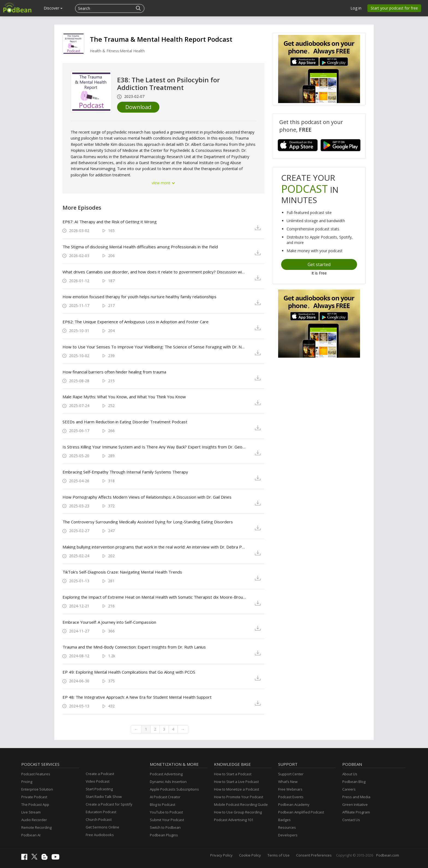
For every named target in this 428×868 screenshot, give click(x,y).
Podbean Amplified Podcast (301, 812)
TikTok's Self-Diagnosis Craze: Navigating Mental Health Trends (122, 572)
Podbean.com (388, 855)
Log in (356, 8)
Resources (287, 827)
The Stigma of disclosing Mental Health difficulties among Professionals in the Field (140, 247)
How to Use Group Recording (238, 812)
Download (138, 107)
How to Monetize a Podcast (237, 789)
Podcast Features (36, 774)
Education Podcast (101, 812)
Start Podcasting (99, 789)
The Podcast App (35, 804)
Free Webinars (290, 789)
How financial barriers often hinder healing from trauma (114, 372)
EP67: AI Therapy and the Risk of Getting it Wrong (110, 222)
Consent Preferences (314, 855)
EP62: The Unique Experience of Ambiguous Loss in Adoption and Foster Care (136, 322)
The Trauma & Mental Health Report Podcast (161, 39)
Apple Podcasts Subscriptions (174, 789)
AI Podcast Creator (165, 797)
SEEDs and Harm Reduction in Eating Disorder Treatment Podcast (125, 422)
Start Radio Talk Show (104, 797)
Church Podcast (99, 819)
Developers (288, 835)
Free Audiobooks (100, 835)
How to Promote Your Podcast (239, 797)
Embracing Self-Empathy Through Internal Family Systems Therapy (125, 472)
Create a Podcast (100, 774)
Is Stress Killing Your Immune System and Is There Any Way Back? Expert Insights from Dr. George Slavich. (154, 447)
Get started (319, 264)
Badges (284, 820)
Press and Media (356, 797)
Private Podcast (34, 797)
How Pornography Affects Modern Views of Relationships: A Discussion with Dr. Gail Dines (147, 497)
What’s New (288, 782)
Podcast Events (291, 797)
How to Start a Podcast (233, 774)
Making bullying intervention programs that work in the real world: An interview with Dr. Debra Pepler (154, 547)
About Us (350, 774)
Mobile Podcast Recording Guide (241, 804)
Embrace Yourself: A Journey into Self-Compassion (109, 622)
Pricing (27, 782)
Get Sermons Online (102, 827)
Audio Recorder (34, 820)
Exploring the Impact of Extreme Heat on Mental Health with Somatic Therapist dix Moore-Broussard (154, 597)
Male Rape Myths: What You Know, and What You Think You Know (124, 397)
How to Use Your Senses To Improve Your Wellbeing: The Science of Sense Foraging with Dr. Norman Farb (154, 347)
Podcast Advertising (166, 774)
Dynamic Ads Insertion (168, 782)
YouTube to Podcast (166, 812)
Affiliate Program (356, 812)
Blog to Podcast (163, 804)
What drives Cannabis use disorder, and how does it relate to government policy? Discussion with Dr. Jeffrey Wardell (154, 272)
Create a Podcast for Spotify (109, 804)
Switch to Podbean (165, 827)
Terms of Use (279, 855)
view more (164, 183)
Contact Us (351, 820)
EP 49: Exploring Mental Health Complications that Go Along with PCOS (129, 672)
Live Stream (31, 812)
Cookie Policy (250, 855)
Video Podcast (98, 781)
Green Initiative (355, 804)
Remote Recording (36, 827)
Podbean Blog (354, 782)
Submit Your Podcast (167, 820)
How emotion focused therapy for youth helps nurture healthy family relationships (139, 297)
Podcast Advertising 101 (234, 820)
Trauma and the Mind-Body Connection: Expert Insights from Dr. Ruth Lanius (134, 647)
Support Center (291, 774)
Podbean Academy (294, 804)
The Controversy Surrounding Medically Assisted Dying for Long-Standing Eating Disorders (148, 522)
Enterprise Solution (37, 789)
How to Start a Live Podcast (236, 782)
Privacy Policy (221, 855)
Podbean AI (31, 835)
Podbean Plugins (164, 835)
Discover (53, 8)
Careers (349, 789)
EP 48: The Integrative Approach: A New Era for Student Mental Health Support (137, 697)
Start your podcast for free (394, 8)
